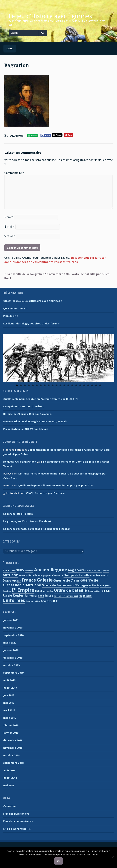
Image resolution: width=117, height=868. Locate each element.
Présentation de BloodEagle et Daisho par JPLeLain (35, 421)
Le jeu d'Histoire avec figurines (50, 16)
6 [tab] (37, 385)
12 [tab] (61, 385)
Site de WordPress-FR (17, 829)
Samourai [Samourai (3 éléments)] (31, 596)
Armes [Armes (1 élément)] (106, 571)
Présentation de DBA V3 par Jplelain (26, 429)
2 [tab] (21, 385)
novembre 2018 (13, 748)
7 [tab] (41, 385)
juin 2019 (9, 695)
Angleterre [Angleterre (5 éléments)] (76, 570)
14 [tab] (69, 385)
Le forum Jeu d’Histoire (18, 514)
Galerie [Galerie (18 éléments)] (45, 580)
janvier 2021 (11, 620)
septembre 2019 (13, 673)
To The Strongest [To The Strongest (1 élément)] (70, 596)
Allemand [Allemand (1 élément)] (29, 571)
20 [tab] (93, 385)
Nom (9, 217)
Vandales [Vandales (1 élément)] (30, 601)
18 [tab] (85, 385)
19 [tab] (89, 385)
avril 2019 (9, 710)
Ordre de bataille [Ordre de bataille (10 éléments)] (70, 590)
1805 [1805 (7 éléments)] (20, 570)
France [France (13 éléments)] (29, 580)
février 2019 (11, 725)
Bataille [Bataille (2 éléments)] (33, 575)
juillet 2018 (10, 778)
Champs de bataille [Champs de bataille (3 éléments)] (76, 575)
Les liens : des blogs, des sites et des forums (31, 324)
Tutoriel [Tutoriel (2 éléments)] (87, 596)
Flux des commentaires (18, 821)
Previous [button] (7, 357)
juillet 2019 (10, 688)
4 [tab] (29, 385)
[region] (58, 358)
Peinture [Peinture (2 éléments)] (106, 591)
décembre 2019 (13, 658)
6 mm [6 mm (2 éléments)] (6, 570)
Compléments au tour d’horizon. (24, 406)
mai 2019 (9, 703)
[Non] (113, 857)
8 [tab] (45, 385)
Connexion (10, 806)
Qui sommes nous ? (15, 309)
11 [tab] (57, 385)
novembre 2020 (13, 628)
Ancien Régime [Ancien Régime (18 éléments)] (51, 570)
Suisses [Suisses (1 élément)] (57, 596)
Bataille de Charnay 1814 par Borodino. (28, 414)
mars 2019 (10, 718)
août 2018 (9, 770)
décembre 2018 (13, 740)
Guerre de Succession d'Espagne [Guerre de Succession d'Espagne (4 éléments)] (65, 585)
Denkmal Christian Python (20, 462)
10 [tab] (53, 385)
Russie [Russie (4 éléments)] (7, 596)
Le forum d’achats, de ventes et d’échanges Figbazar (37, 529)
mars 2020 (10, 643)
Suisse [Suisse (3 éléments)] (49, 596)
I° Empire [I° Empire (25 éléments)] (23, 590)
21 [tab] (97, 385)
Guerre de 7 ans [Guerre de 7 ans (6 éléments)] (66, 580)
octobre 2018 (11, 755)
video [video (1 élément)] (38, 601)
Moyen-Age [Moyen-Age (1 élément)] (48, 591)
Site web (10, 236)
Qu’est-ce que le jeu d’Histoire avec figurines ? (33, 301)
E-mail (10, 227)
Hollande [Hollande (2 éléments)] (94, 586)
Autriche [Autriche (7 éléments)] (10, 575)
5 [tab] (33, 385)
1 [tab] (17, 385)
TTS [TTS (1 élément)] (80, 596)
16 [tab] (77, 385)
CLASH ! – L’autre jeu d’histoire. (46, 493)
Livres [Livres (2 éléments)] (39, 591)
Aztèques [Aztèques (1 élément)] (23, 576)
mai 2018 (9, 785)
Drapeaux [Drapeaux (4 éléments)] (10, 581)
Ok (58, 861)
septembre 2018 (13, 763)
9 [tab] (49, 385)
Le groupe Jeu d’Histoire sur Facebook (27, 521)
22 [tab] (101, 385)
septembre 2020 (13, 635)
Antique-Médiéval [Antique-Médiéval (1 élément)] (94, 571)
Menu (10, 49)
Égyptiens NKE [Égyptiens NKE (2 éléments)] (49, 601)
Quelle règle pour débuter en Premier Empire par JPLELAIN (40, 399)
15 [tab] (73, 385)
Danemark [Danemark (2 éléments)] (102, 575)
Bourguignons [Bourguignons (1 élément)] (45, 576)
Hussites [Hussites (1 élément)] (7, 591)
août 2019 (9, 680)
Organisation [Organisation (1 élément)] (94, 591)
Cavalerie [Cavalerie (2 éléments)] (57, 575)
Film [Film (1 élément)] (19, 581)
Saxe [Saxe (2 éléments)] (41, 596)
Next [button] (110, 357)
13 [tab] (65, 385)
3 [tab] (25, 385)
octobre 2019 (11, 665)
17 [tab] (81, 385)
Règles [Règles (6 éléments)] (18, 595)
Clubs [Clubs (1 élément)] (93, 576)
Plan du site (11, 316)
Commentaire (14, 173)
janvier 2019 (11, 733)
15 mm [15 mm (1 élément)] (13, 571)
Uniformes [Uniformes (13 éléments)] (14, 600)
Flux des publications (16, 814)
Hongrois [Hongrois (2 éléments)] (105, 586)
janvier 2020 (11, 650)
